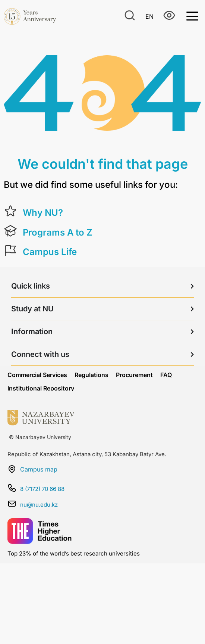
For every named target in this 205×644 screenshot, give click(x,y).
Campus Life (50, 252)
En (149, 16)
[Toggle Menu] (192, 15)
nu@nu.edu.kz (39, 505)
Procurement (134, 375)
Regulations (92, 375)
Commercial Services (37, 375)
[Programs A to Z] (10, 231)
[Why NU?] (10, 211)
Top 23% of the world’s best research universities (74, 553)
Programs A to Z (58, 232)
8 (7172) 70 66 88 (42, 489)
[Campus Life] (10, 251)
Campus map (39, 469)
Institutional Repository (41, 388)
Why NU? (43, 213)
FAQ (166, 375)
